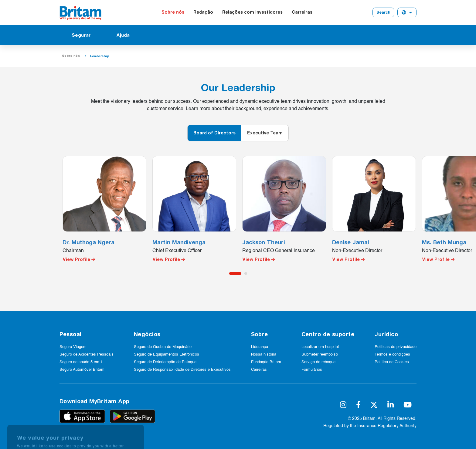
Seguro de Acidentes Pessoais (87, 354)
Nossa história (264, 354)
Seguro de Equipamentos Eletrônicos (167, 354)
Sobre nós (173, 12)
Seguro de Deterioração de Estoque (165, 362)
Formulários (312, 370)
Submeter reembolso (320, 354)
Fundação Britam (266, 362)
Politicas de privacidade (396, 347)
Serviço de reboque (318, 362)
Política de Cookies (392, 362)
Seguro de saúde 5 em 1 (81, 362)
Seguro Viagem (73, 347)
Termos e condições (392, 354)
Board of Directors (214, 133)
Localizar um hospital (320, 347)
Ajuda (123, 35)
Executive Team (265, 133)
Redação (203, 12)
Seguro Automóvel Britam (82, 370)
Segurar (81, 35)
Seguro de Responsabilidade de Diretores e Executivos (182, 370)
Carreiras (302, 12)
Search (383, 12)
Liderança (260, 347)
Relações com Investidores (252, 12)
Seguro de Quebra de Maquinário (163, 347)
